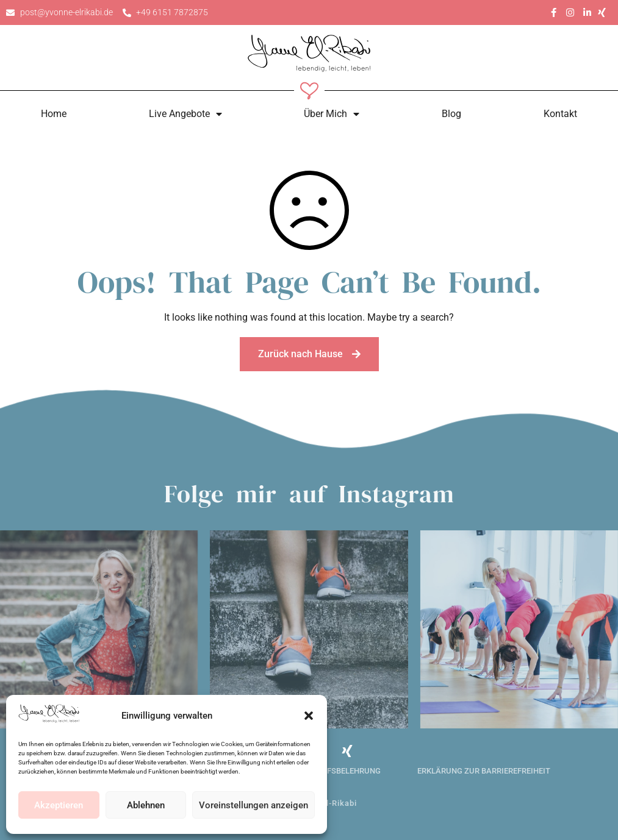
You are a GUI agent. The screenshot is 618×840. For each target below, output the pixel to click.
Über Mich (332, 114)
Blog (451, 114)
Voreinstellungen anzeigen (253, 805)
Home (54, 114)
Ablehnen (146, 805)
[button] (309, 716)
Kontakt (560, 114)
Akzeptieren (59, 805)
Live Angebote (185, 114)
